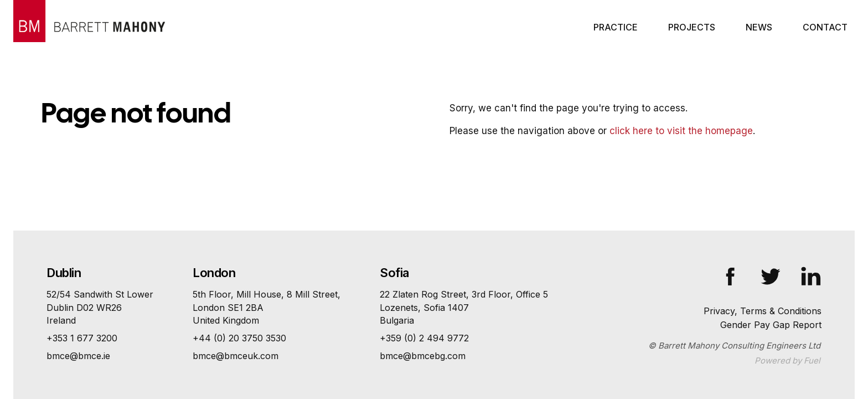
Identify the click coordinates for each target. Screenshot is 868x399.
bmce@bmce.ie (78, 356)
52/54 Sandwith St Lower (100, 308)
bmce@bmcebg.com (423, 356)
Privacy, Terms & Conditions (763, 311)
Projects (692, 27)
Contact (825, 27)
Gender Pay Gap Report (771, 325)
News (759, 27)
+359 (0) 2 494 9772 (424, 338)
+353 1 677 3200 (82, 338)
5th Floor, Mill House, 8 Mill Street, (267, 308)
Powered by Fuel (787, 360)
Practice (616, 27)
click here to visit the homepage (681, 131)
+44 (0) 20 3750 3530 (239, 338)
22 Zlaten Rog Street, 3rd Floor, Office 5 (464, 308)
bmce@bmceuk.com (236, 356)
